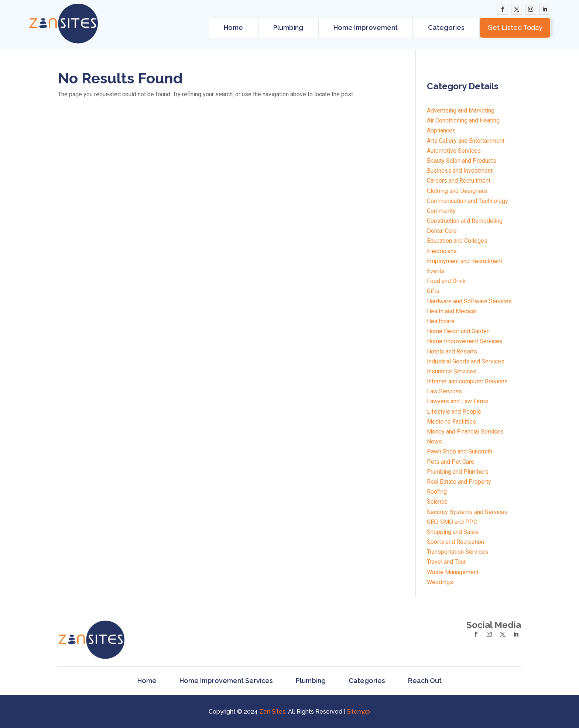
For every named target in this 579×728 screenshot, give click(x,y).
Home (233, 27)
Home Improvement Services (226, 681)
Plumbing (288, 27)
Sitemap (358, 712)
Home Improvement (366, 27)
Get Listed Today (515, 27)
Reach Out (425, 681)
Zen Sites (272, 712)
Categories (446, 27)
